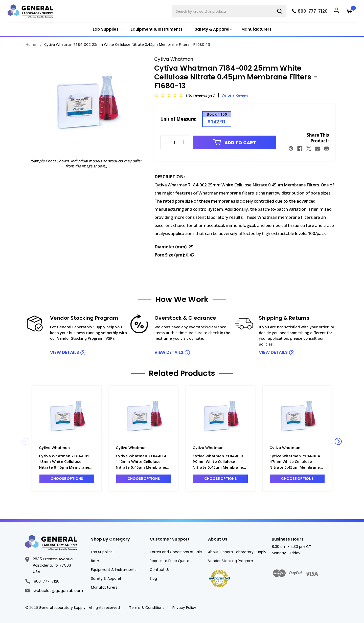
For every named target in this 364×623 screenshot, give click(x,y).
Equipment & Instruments (114, 570)
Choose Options (67, 479)
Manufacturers (256, 29)
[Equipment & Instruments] (158, 29)
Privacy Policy (184, 608)
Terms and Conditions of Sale (176, 552)
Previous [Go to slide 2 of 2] (26, 441)
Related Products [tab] (182, 373)
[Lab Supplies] (107, 29)
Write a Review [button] (235, 95)
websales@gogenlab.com (54, 590)
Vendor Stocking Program (231, 561)
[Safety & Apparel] (213, 29)
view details (64, 352)
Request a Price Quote (169, 561)
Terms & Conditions (147, 608)
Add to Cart (235, 143)
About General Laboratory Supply (237, 552)
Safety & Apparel (106, 578)
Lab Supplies (102, 552)
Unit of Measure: (178, 119)
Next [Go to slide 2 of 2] (338, 441)
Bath (95, 561)
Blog (153, 578)
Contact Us (160, 570)
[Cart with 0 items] (351, 11)
